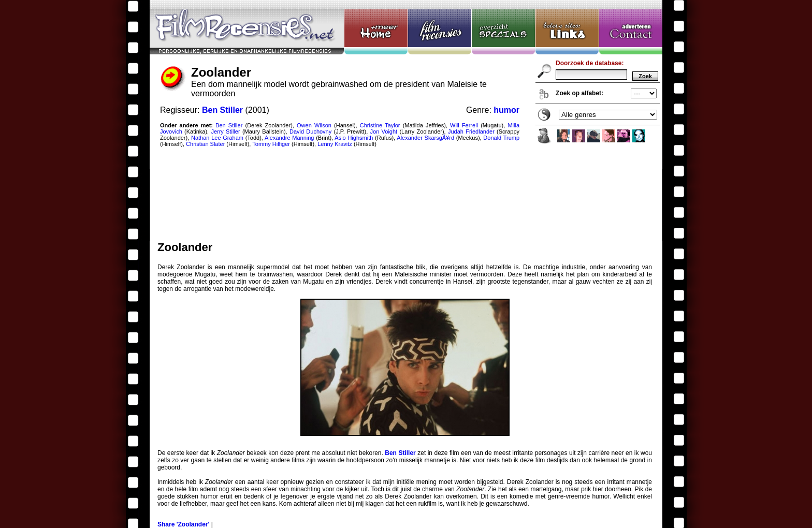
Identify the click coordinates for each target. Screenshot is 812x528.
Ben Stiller (400, 453)
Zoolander (406, 120)
